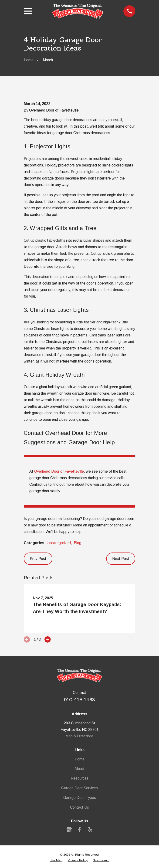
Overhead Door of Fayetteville (59, 471)
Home (80, 759)
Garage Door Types (80, 798)
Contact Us (79, 807)
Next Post (121, 559)
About (79, 769)
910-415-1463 (79, 700)
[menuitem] (56, 860)
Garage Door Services (79, 788)
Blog (78, 543)
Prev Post (38, 559)
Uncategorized (59, 543)
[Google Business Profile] (69, 830)
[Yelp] (90, 830)
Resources (80, 778)
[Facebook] (79, 830)
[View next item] (48, 639)
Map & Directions (79, 736)
